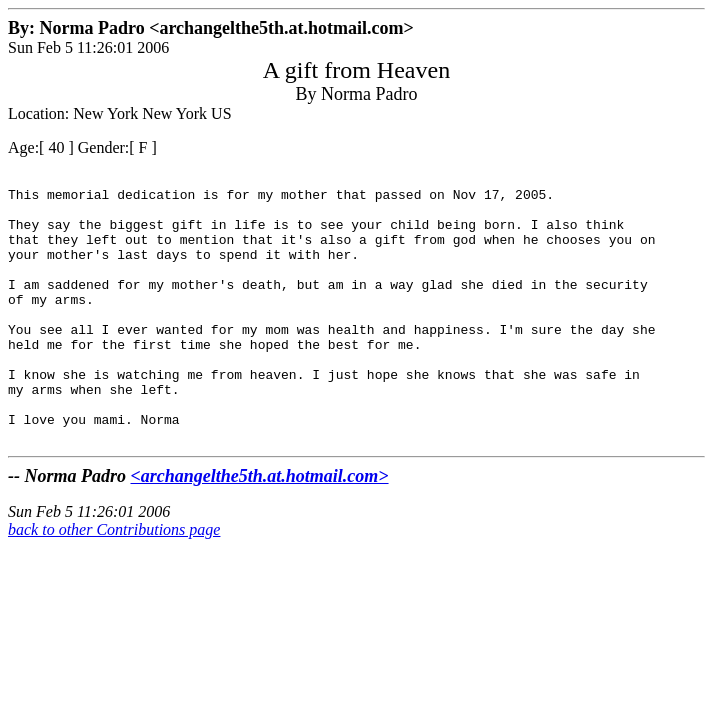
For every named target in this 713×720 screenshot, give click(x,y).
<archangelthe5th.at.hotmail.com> (260, 530)
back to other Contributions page (114, 583)
